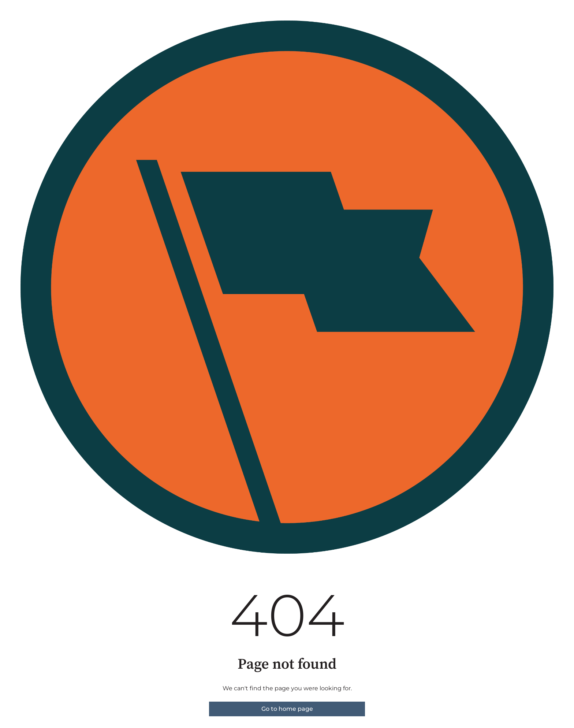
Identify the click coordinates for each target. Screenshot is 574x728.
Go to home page (287, 709)
